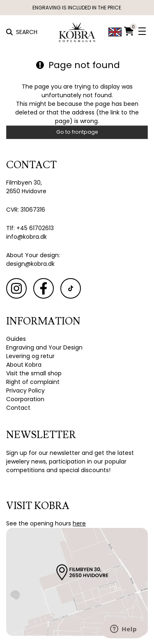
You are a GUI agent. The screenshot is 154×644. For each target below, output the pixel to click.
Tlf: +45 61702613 (30, 228)
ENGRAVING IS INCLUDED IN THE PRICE (77, 8)
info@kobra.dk (26, 237)
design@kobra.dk (30, 264)
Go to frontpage (77, 132)
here (79, 523)
